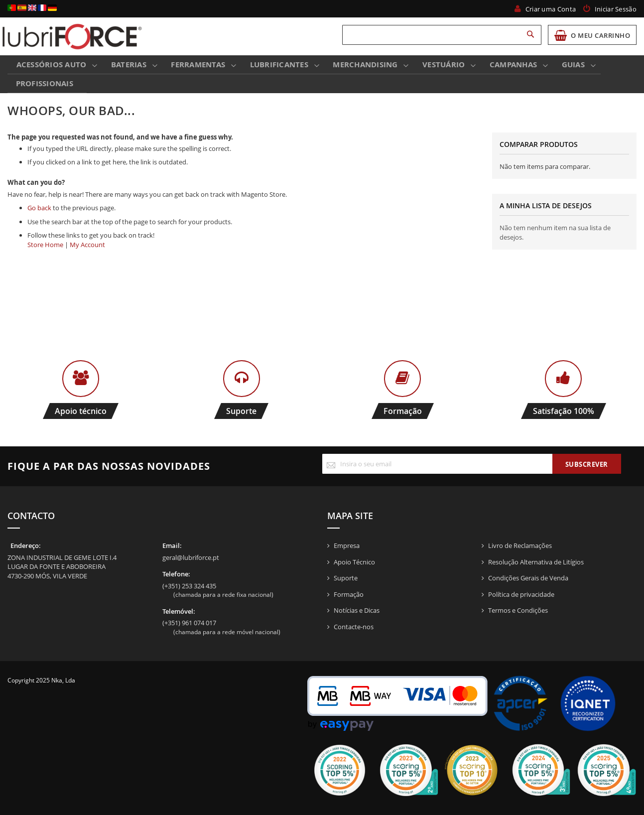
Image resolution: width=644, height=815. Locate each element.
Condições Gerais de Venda (528, 578)
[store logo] (72, 36)
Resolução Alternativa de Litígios (536, 562)
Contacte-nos (354, 627)
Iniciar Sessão (616, 9)
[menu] (322, 76)
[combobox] (442, 35)
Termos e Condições (518, 610)
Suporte (346, 578)
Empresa (347, 545)
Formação (349, 594)
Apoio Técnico (354, 562)
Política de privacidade (521, 594)
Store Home (45, 248)
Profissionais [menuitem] (44, 85)
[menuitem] (53, 66)
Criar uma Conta (551, 9)
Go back (39, 211)
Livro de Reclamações (520, 545)
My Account (87, 248)
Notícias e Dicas (357, 610)
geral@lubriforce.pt (191, 557)
